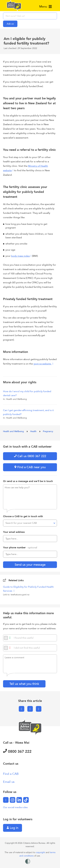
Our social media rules (15, 807)
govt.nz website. (43, 364)
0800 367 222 (17, 752)
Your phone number (20, 548)
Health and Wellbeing (14, 431)
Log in (13, 828)
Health (34, 431)
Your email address (14, 532)
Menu (45, 7)
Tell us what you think (24, 684)
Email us (9, 782)
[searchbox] (30, 16)
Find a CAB (11, 774)
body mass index (20, 256)
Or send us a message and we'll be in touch (28, 481)
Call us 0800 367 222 (30, 456)
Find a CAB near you (30, 467)
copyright (41, 852)
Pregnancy (48, 431)
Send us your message (30, 565)
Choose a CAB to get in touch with (23, 516)
